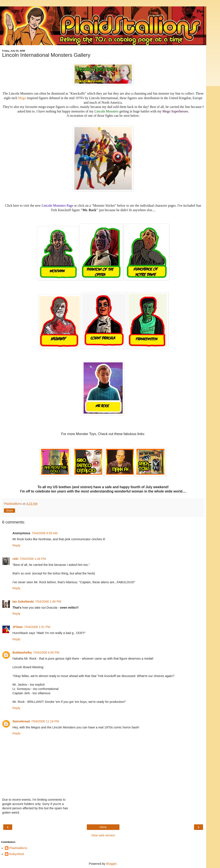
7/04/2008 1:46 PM (48, 602)
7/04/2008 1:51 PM (37, 627)
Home (103, 827)
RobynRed (17, 854)
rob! (15, 559)
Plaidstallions (18, 848)
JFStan (18, 627)
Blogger (111, 864)
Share (9, 511)
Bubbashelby (22, 653)
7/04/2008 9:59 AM (45, 533)
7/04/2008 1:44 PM (33, 559)
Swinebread (21, 721)
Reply (16, 545)
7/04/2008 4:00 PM (46, 653)
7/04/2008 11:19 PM (45, 721)
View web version (103, 835)
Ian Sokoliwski (23, 602)
